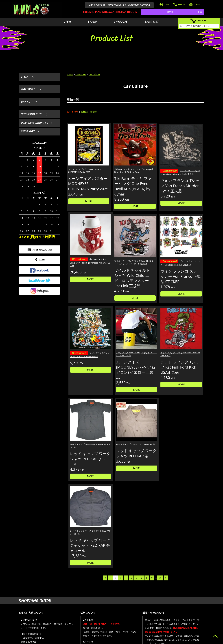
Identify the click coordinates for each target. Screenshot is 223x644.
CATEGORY (121, 22)
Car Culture (94, 74)
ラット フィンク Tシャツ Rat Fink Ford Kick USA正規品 (82, 346)
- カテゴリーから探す (145, 617)
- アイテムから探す (144, 608)
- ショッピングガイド (166, 626)
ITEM (68, 22)
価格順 (84, 112)
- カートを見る (164, 617)
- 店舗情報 (189, 617)
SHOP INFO (28, 131)
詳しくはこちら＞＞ (67, 579)
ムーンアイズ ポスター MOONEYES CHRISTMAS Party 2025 (80, 160)
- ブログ (188, 613)
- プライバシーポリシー (195, 626)
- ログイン (162, 613)
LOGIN (164, 4)
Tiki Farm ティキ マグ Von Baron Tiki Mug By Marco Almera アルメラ (188, 162)
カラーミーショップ (88, 641)
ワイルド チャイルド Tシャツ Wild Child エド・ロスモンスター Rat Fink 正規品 (82, 254)
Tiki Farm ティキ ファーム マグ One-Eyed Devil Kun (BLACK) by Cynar (117, 160)
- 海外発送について (165, 622)
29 (160, 397)
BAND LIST (152, 22)
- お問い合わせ (191, 622)
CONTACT (196, 4)
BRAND (92, 22)
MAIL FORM (42, 628)
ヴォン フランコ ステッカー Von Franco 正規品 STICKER (118, 254)
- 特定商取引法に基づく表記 (169, 631)
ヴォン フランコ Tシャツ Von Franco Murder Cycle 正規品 (153, 161)
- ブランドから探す (144, 613)
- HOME (188, 608)
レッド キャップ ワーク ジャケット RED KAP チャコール (187, 346)
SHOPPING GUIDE (117, 5)
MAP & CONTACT (97, 5)
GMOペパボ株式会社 (120, 641)
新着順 (94, 112)
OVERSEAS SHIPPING (139, 5)
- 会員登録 (162, 608)
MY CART (179, 4)
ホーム (70, 74)
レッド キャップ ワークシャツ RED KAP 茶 (152, 346)
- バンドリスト (142, 622)
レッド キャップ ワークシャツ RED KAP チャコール (117, 346)
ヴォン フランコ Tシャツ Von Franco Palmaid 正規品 (153, 254)
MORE (83, 203)
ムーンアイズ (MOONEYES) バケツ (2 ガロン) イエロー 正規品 (188, 254)
